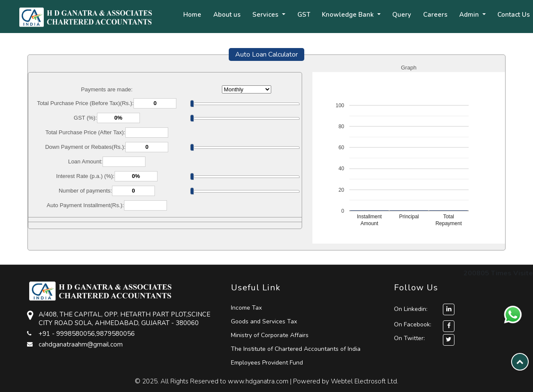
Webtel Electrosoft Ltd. (365, 381)
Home (192, 15)
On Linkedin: (424, 309)
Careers (435, 15)
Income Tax (246, 308)
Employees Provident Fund (267, 363)
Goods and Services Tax (264, 321)
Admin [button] (470, 15)
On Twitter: (409, 338)
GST (304, 15)
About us (227, 15)
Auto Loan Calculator (266, 54)
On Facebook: (413, 324)
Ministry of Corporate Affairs (270, 335)
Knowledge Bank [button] (349, 15)
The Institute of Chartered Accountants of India (296, 349)
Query (402, 15)
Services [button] (266, 15)
